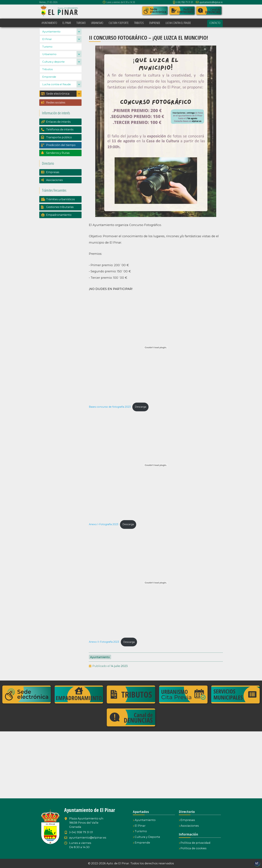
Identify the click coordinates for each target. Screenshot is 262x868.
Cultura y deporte (53, 69)
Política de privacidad (195, 843)
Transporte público (59, 145)
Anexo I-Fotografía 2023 (104, 524)
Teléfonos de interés (60, 137)
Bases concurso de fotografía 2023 (110, 407)
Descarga (141, 407)
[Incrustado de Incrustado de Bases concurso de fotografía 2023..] (156, 348)
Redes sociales (56, 110)
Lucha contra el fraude (57, 92)
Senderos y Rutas (58, 160)
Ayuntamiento (100, 657)
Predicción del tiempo (61, 153)
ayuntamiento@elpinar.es (209, 2)
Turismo (47, 54)
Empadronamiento (59, 222)
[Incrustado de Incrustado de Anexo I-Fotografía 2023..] (156, 465)
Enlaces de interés (58, 129)
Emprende (49, 84)
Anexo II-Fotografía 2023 (104, 642)
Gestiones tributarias (60, 215)
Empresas (53, 180)
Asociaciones (54, 187)
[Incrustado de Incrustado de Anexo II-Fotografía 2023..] (156, 583)
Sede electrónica (55, 101)
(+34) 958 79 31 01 (183, 2)
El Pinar (47, 46)
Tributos (47, 77)
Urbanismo (49, 62)
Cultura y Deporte (146, 837)
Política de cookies (193, 848)
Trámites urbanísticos (60, 207)
